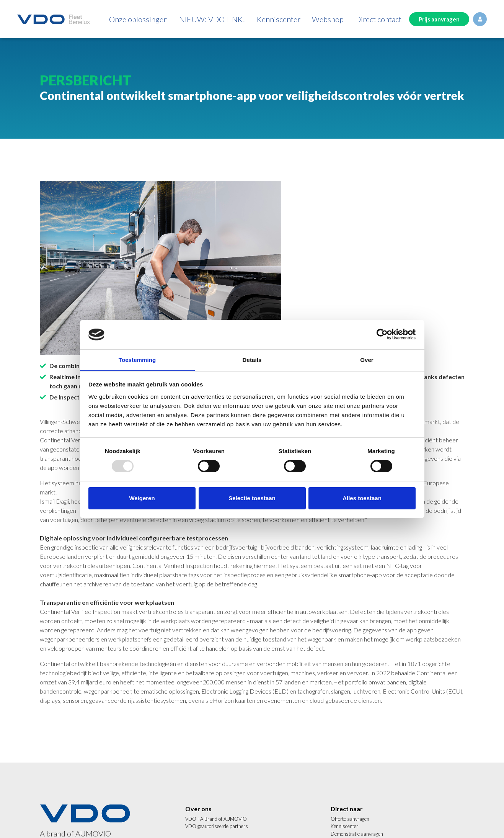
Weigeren (142, 498)
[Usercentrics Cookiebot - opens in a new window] (382, 334)
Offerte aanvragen (350, 819)
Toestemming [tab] (137, 359)
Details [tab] (252, 359)
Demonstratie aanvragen (357, 834)
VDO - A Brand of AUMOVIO (216, 819)
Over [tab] (367, 359)
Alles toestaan (362, 498)
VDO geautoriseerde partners (217, 826)
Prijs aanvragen (439, 19)
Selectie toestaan (252, 498)
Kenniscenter (344, 826)
